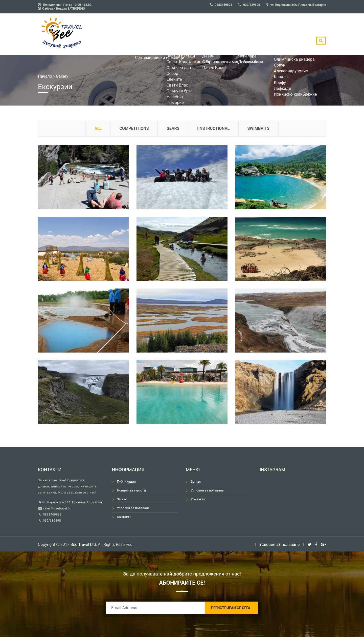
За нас (122, 499)
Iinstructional (214, 128)
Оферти (121, 34)
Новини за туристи (132, 490)
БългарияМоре (147, 34)
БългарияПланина (203, 34)
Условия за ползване (133, 508)
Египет (299, 34)
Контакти (124, 517)
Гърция (230, 34)
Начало (45, 76)
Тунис (276, 34)
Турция (253, 34)
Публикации (126, 481)
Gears (173, 128)
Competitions (134, 128)
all (98, 128)
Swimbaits (259, 128)
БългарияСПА (175, 34)
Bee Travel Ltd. (84, 544)
